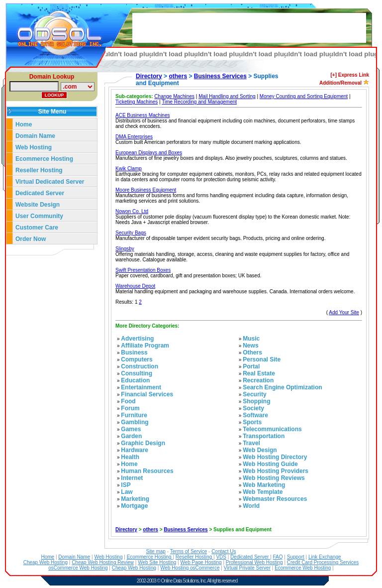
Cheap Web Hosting (46, 562)
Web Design (260, 450)
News (250, 346)
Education (135, 380)
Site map (155, 551)
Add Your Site (344, 312)
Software (255, 415)
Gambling (135, 422)
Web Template (263, 492)
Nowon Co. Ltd (132, 211)
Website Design (38, 205)
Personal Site (262, 359)
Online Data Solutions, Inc (184, 581)
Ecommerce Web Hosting (303, 568)
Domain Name (35, 136)
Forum (130, 408)
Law (127, 492)
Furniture (134, 415)
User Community (39, 216)
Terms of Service (189, 551)
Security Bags (131, 233)
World (251, 506)
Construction (140, 366)
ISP (126, 485)
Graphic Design (143, 443)
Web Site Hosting (157, 562)
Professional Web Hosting (254, 562)
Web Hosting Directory (275, 457)
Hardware (135, 450)
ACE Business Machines (143, 115)
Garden (131, 436)
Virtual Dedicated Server (50, 182)
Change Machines (174, 96)
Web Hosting (34, 147)
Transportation (264, 436)
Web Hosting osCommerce (190, 568)
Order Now (31, 239)
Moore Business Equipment (146, 190)
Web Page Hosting (201, 562)
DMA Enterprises (134, 137)
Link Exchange (325, 557)
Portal (251, 366)
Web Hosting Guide (270, 464)
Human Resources (147, 471)
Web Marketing (264, 485)
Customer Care (37, 228)
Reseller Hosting (39, 170)
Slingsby (125, 249)
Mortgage (134, 506)
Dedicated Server (41, 193)
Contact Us (224, 551)
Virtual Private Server (247, 568)
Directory (149, 76)
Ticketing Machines (137, 102)
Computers (137, 359)
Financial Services (147, 394)
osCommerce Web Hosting (78, 568)
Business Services (220, 76)
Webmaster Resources (275, 499)
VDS (221, 557)
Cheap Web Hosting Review (103, 562)
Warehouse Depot (135, 286)
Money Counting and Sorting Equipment (304, 96)
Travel (251, 443)
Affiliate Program (145, 346)
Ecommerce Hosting (44, 159)
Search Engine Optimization (282, 387)
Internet (132, 478)
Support (296, 557)
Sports (252, 422)
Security (254, 394)
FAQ (278, 557)
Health (130, 457)
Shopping (256, 401)
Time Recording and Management (199, 102)
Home (24, 124)
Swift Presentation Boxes (143, 270)
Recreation (258, 380)
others (178, 76)
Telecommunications (272, 429)
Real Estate (259, 373)
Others (252, 353)
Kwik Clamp (129, 169)
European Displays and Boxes (149, 153)
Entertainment (141, 387)
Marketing (135, 499)
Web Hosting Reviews (274, 478)
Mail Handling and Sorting (227, 96)
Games (131, 429)
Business (134, 353)
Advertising (137, 339)
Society (253, 408)
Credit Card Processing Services (323, 562)
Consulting (137, 373)
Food (128, 401)
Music (251, 339)
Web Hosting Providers (276, 471)
